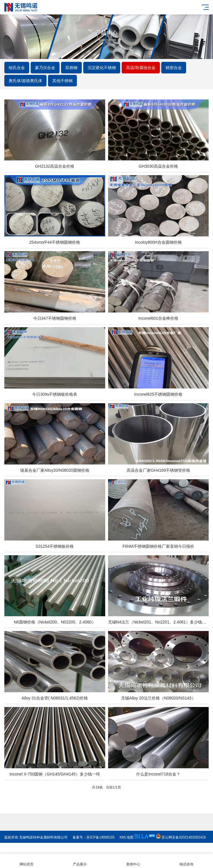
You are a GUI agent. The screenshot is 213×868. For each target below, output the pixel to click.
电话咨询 (186, 861)
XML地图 (126, 848)
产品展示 (80, 861)
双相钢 (71, 68)
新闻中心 (133, 861)
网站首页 (27, 861)
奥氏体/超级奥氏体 (25, 81)
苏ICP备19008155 (100, 848)
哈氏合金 (17, 68)
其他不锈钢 (62, 81)
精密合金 (174, 68)
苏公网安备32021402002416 (181, 848)
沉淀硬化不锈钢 (102, 68)
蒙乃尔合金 (45, 68)
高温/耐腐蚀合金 (141, 68)
